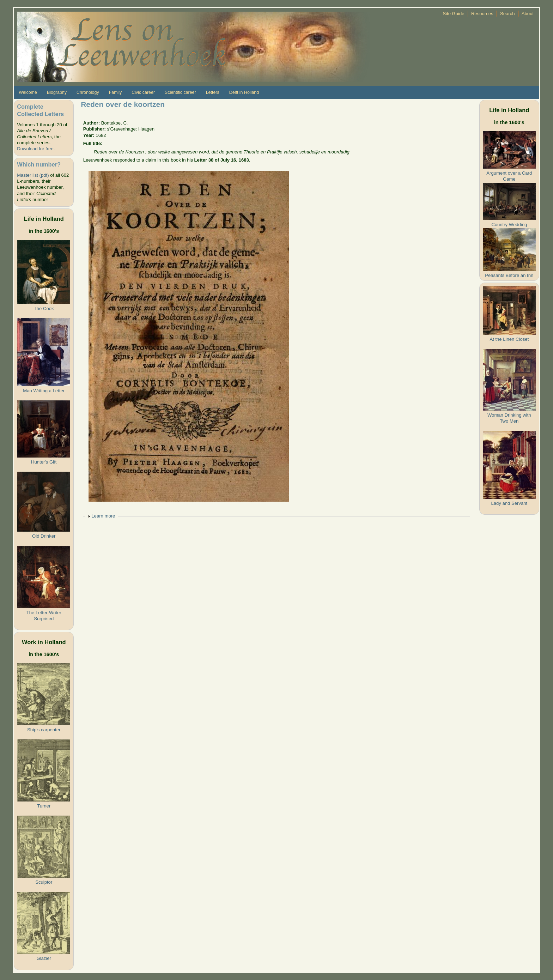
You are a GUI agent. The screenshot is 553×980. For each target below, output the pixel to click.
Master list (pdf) (33, 175)
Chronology (88, 92)
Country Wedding (509, 225)
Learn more (103, 516)
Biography (57, 92)
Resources (482, 14)
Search (508, 14)
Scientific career (180, 92)
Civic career (143, 92)
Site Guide (453, 14)
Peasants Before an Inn (509, 275)
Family (116, 92)
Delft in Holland (244, 92)
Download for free (35, 149)
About (528, 14)
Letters (213, 92)
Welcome (28, 92)
